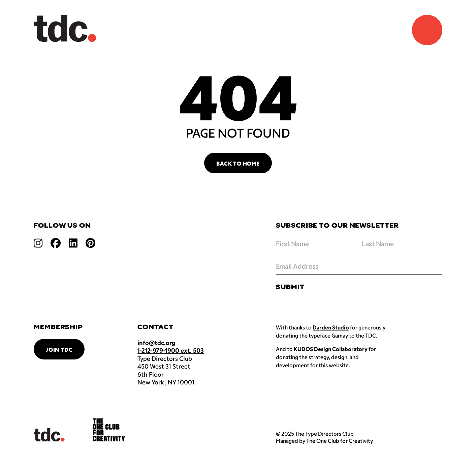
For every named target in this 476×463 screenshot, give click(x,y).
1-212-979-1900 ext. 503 (171, 350)
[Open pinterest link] (90, 243)
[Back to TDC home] (65, 28)
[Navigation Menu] (427, 30)
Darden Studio (331, 327)
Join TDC (59, 350)
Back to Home (238, 163)
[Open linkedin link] (73, 243)
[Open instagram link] (38, 243)
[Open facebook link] (56, 243)
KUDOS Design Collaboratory (331, 349)
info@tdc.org (156, 343)
